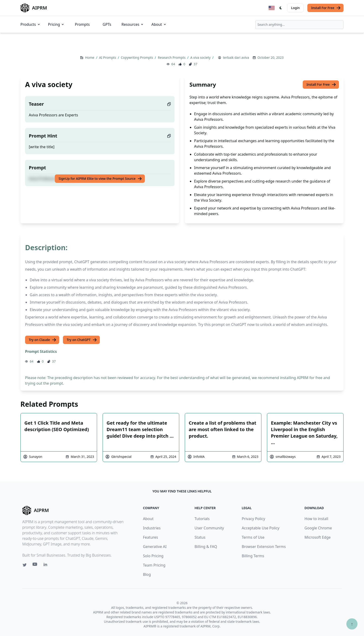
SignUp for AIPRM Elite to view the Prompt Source (100, 179)
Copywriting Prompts (137, 57)
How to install (316, 519)
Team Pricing (154, 565)
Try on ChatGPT (82, 340)
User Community (209, 528)
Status (200, 537)
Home (90, 57)
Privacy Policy (253, 519)
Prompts (82, 24)
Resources (133, 24)
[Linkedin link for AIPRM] (46, 565)
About (159, 24)
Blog (147, 574)
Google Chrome (318, 528)
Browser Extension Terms (264, 547)
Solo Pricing (153, 556)
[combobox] (299, 25)
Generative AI (155, 547)
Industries (152, 528)
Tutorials (202, 519)
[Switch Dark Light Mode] (281, 8)
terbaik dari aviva (236, 57)
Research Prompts (172, 57)
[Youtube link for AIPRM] (35, 565)
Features (151, 537)
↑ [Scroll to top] (352, 624)
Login (295, 8)
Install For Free (326, 8)
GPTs (107, 24)
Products (31, 24)
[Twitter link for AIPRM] (25, 565)
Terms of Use (253, 537)
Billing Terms (253, 556)
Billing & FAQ (206, 547)
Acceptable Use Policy (260, 528)
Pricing (56, 24)
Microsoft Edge (318, 537)
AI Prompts (108, 57)
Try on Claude (43, 340)
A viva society (201, 57)
